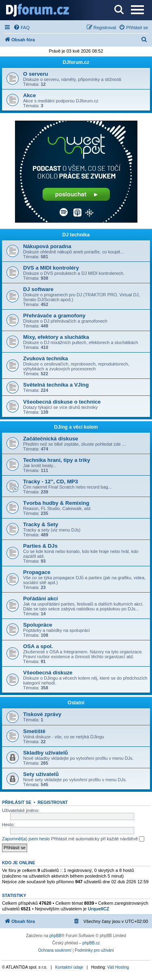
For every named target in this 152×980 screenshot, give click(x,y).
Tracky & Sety (41, 524)
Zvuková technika (46, 358)
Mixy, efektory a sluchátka (56, 337)
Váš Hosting (118, 967)
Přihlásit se (17, 802)
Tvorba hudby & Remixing (56, 503)
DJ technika (76, 235)
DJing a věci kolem (76, 427)
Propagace (37, 572)
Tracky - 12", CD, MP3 (50, 481)
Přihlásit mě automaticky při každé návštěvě (98, 839)
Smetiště (34, 731)
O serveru (36, 74)
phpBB (56, 936)
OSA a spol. (38, 646)
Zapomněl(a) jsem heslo (26, 839)
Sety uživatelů (41, 774)
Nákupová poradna (47, 246)
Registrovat (53, 802)
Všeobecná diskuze (48, 673)
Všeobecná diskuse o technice (62, 402)
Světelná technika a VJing (56, 385)
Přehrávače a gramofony (54, 316)
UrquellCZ (99, 909)
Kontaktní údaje (69, 967)
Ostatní (76, 703)
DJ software (38, 289)
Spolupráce (38, 625)
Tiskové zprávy (42, 714)
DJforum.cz (76, 62)
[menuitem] (21, 28)
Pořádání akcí (41, 598)
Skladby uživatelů (46, 753)
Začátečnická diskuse (51, 439)
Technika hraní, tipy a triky (57, 460)
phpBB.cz (91, 943)
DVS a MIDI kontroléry (51, 268)
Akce (30, 95)
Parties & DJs (40, 546)
